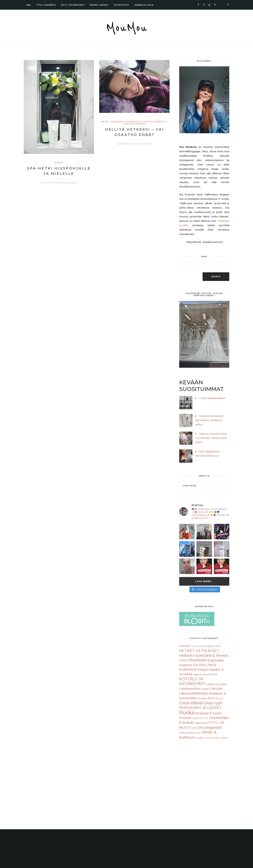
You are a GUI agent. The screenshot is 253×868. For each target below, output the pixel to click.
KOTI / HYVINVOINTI (73, 5)
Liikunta (141, 124)
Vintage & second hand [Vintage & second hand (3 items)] (208, 738)
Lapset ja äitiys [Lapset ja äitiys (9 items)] (217, 684)
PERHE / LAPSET (99, 5)
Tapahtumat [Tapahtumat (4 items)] (201, 723)
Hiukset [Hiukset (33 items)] (186, 655)
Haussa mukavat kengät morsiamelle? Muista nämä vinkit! (211, 438)
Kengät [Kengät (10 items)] (203, 670)
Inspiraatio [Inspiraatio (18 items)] (216, 660)
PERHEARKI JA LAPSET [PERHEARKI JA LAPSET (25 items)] (201, 708)
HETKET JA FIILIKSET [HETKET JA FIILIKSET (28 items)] (199, 651)
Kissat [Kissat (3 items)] (206, 674)
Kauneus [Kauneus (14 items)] (186, 665)
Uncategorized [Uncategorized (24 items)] (210, 727)
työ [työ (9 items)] (194, 728)
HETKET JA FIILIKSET (113, 122)
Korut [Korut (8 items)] (214, 674)
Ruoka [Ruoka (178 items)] (187, 712)
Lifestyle (129, 124)
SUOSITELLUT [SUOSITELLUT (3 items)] (200, 718)
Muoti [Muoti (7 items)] (212, 698)
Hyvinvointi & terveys (139, 122)
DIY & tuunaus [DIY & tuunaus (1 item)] (198, 646)
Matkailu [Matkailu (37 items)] (200, 693)
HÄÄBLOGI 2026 (144, 5)
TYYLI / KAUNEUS (46, 5)
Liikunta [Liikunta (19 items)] (185, 693)
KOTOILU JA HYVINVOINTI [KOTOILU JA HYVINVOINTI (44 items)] (192, 681)
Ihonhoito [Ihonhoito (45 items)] (198, 660)
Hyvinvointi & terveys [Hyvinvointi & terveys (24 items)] (211, 655)
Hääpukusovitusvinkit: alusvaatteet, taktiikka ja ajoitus (210, 420)
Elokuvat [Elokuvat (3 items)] (209, 646)
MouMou (126, 28)
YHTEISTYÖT (122, 5)
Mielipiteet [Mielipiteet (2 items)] (202, 698)
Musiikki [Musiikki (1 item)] (220, 698)
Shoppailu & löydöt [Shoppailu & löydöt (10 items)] (208, 713)
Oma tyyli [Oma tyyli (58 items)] (213, 703)
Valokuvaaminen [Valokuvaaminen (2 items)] (187, 733)
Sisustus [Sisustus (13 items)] (185, 718)
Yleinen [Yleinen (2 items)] (225, 738)
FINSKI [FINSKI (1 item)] (218, 646)
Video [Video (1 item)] (198, 733)
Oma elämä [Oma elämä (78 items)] (191, 703)
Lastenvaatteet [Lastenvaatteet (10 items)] (190, 689)
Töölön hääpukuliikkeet (212, 398)
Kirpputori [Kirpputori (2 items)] (197, 675)
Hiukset (59, 163)
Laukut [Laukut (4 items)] (205, 689)
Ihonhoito (160, 122)
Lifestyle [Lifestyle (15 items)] (216, 689)
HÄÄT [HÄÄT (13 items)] (184, 660)
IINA (29, 5)
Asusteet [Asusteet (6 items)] (185, 646)
